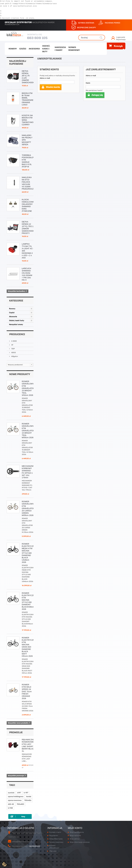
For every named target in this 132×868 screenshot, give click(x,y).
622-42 (11, 804)
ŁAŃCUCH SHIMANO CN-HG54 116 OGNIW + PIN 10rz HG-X (27, 274)
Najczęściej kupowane (18, 62)
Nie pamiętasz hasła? (94, 90)
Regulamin (54, 835)
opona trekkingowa (16, 797)
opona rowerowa (15, 800)
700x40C (20, 804)
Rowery (13, 49)
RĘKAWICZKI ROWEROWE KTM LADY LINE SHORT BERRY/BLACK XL (29, 745)
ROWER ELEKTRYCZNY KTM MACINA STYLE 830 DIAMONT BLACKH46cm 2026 (29, 601)
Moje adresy (75, 839)
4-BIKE (14, 341)
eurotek (11, 793)
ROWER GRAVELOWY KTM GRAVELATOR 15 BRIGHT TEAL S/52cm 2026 (28, 388)
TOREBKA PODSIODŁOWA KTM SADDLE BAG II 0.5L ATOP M (29, 161)
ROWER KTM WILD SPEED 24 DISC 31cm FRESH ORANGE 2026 (27, 691)
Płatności (53, 851)
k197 (19, 793)
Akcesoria (34, 49)
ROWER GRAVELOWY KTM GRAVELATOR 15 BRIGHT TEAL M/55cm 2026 (28, 431)
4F (12, 345)
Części (23, 49)
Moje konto (75, 828)
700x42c (28, 800)
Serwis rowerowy (74, 49)
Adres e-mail (45, 78)
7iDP (13, 349)
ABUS (13, 353)
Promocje (16, 732)
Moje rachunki (75, 835)
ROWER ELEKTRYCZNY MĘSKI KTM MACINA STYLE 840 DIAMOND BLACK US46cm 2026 (29, 553)
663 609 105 (37, 38)
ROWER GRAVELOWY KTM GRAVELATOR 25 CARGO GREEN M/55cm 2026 (28, 508)
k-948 (10, 808)
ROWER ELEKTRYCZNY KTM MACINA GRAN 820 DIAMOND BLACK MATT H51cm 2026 (29, 647)
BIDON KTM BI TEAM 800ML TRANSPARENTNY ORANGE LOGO (30, 99)
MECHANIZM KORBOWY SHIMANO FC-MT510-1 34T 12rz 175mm (28, 472)
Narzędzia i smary (60, 49)
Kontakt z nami (55, 832)
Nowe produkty (20, 374)
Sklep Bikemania (56, 839)
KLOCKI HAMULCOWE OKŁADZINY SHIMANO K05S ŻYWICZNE (28, 205)
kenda (29, 797)
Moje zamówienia (77, 832)
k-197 (26, 793)
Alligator (14, 356)
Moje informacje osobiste (80, 842)
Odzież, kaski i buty (46, 49)
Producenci (17, 334)
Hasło (88, 83)
